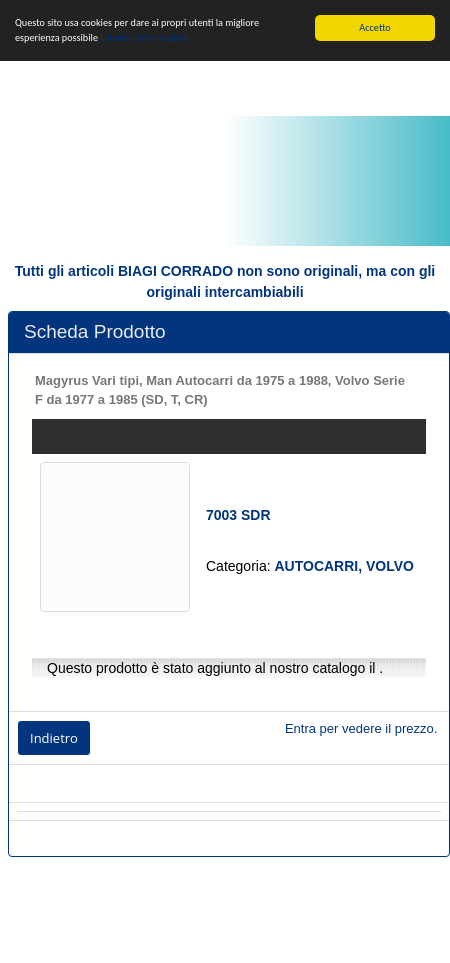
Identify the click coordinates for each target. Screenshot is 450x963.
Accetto (374, 27)
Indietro (54, 738)
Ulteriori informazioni (144, 37)
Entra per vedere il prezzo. (361, 728)
